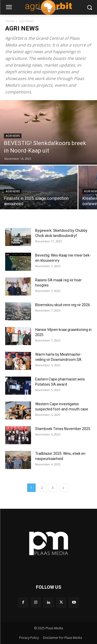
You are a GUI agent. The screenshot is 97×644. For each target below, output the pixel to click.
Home (10, 21)
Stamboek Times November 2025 (63, 429)
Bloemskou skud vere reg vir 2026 (63, 305)
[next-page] (63, 488)
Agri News (13, 136)
